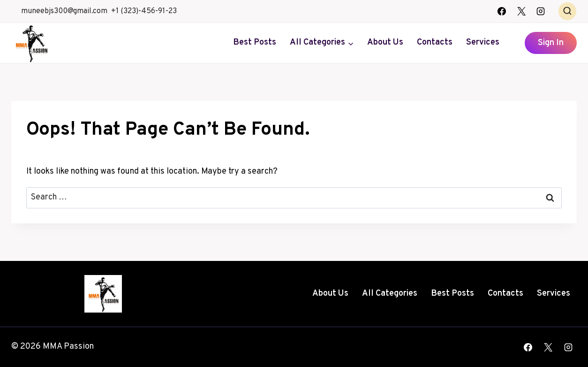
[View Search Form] (567, 11)
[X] (521, 11)
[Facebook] (502, 11)
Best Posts (255, 42)
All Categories (390, 294)
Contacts (435, 42)
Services (483, 42)
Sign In (551, 43)
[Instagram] (541, 11)
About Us (385, 42)
